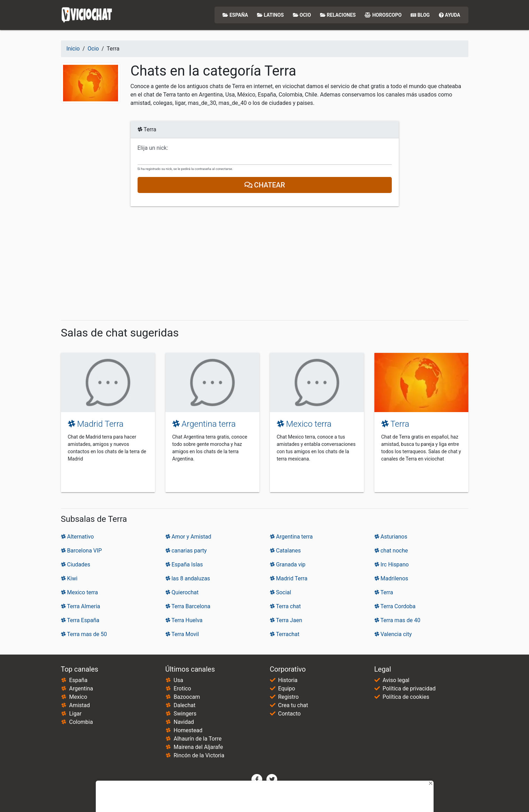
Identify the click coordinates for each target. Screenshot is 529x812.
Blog (420, 15)
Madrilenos (391, 578)
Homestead (188, 730)
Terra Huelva (184, 620)
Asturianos (391, 537)
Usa (178, 680)
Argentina (81, 689)
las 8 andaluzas (188, 578)
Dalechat (185, 705)
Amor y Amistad (188, 537)
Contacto (290, 714)
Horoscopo (383, 15)
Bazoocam (187, 697)
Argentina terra (204, 424)
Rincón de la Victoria (199, 755)
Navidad (184, 722)
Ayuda (450, 15)
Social (281, 592)
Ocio (302, 15)
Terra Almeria (81, 606)
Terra (395, 424)
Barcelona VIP (81, 551)
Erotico (182, 689)
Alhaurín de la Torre (198, 739)
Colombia (81, 722)
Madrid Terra (96, 424)
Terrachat (285, 634)
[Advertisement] (265, 263)
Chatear (264, 185)
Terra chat (285, 606)
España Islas (184, 564)
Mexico (78, 697)
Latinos (270, 15)
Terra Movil (182, 634)
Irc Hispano (392, 564)
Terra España (80, 620)
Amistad (80, 705)
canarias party (186, 551)
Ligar (76, 714)
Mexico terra (304, 424)
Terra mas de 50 (84, 634)
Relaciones (338, 15)
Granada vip (288, 564)
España (235, 15)
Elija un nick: (153, 148)
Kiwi (69, 578)
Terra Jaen (286, 620)
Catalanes (285, 551)
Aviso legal (396, 680)
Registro (289, 697)
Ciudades (76, 564)
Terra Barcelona (188, 606)
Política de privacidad (409, 689)
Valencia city (393, 634)
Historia (288, 680)
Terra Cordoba (395, 606)
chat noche (391, 551)
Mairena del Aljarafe (199, 747)
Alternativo (77, 537)
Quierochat (182, 592)
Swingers (185, 714)
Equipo (287, 689)
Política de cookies (406, 697)
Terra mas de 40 (398, 620)
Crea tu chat (293, 705)
